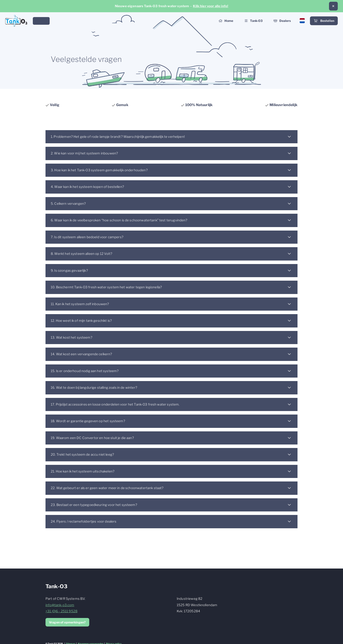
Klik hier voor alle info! (211, 6)
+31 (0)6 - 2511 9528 (61, 611)
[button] (333, 6)
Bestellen (324, 21)
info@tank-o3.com (60, 605)
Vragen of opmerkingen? (67, 622)
